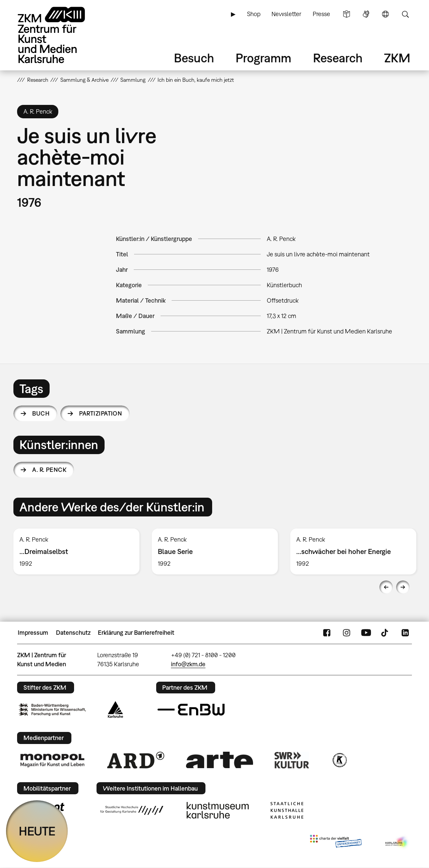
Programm (263, 58)
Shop (254, 14)
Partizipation (101, 413)
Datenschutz (73, 633)
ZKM (397, 58)
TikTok (385, 633)
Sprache (385, 14)
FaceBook (327, 633)
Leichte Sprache (347, 14)
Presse (321, 14)
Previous (386, 587)
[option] (77, 551)
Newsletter (286, 14)
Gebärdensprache (366, 14)
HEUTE (37, 831)
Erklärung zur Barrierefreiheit (136, 633)
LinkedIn (405, 633)
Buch (41, 413)
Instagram (347, 633)
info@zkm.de (188, 664)
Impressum (33, 633)
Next (403, 587)
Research (338, 58)
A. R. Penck (49, 470)
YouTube (366, 633)
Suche (405, 14)
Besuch (194, 58)
